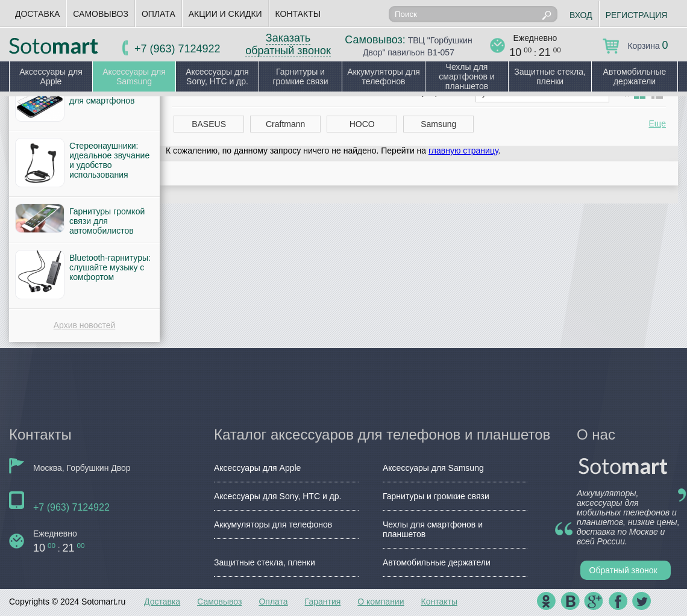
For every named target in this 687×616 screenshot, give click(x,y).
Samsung (438, 124)
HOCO (362, 124)
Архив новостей (85, 325)
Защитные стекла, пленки (550, 76)
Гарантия (323, 602)
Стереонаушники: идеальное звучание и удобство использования (109, 160)
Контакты (298, 14)
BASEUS (209, 124)
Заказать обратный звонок (288, 44)
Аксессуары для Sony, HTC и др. (217, 76)
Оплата (158, 14)
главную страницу (463, 151)
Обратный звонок (623, 570)
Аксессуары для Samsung (134, 76)
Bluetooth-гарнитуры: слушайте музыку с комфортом (110, 267)
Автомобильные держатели (635, 76)
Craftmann (285, 124)
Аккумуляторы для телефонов (384, 76)
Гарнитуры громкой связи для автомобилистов (107, 221)
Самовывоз (101, 14)
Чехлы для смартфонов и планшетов (466, 76)
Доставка (37, 14)
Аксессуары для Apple (51, 76)
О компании (381, 602)
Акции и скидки (225, 14)
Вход (581, 15)
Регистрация (637, 15)
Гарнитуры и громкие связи (300, 76)
